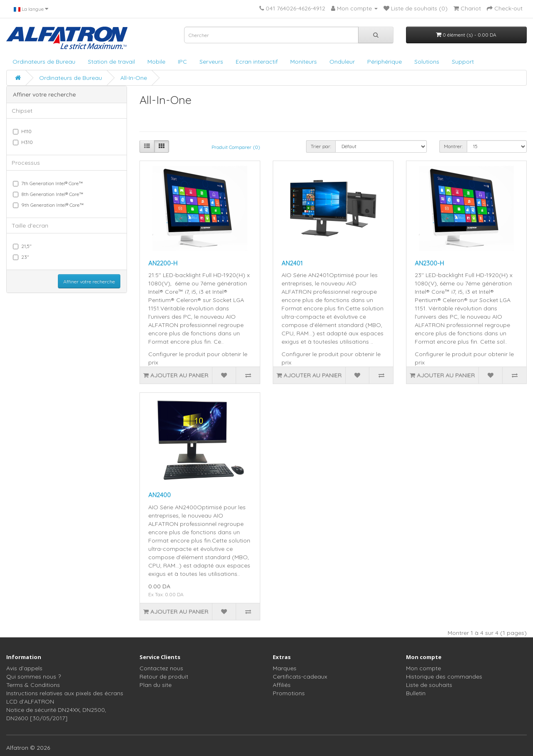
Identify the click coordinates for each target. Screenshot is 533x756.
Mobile (156, 62)
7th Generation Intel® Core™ (48, 183)
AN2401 (292, 263)
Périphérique (385, 62)
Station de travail (111, 62)
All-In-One (134, 78)
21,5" (22, 246)
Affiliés (282, 685)
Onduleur (342, 62)
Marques (285, 668)
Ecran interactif (257, 62)
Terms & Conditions (33, 685)
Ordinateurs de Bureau (44, 62)
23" (21, 257)
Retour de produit (164, 677)
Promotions (289, 693)
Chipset (22, 111)
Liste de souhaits (429, 685)
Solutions (427, 62)
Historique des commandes (444, 677)
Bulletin (416, 693)
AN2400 (159, 495)
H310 (23, 142)
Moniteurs (304, 62)
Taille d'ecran (30, 226)
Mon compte (423, 668)
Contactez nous (161, 668)
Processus (26, 163)
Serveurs (211, 62)
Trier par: (321, 146)
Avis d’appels (24, 668)
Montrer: (453, 146)
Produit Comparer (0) (236, 147)
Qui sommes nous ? (34, 677)
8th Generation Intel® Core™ (48, 194)
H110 (22, 131)
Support (463, 62)
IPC (182, 62)
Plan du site (156, 685)
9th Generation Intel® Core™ (48, 205)
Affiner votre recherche (89, 281)
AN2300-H (429, 263)
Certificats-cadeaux (300, 677)
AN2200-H (163, 263)
